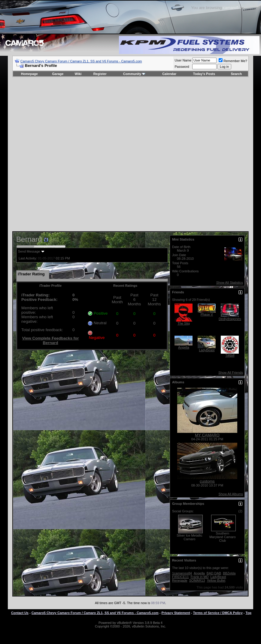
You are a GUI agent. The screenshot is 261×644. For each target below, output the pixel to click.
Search (237, 74)
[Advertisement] (126, 154)
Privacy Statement (176, 613)
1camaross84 (182, 573)
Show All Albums (231, 494)
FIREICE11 (181, 577)
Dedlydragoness (231, 319)
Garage (58, 74)
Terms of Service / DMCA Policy (218, 613)
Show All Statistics (230, 283)
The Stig (184, 323)
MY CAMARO (207, 435)
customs (207, 481)
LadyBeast (207, 350)
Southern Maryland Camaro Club (222, 537)
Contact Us (20, 613)
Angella (184, 347)
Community (134, 74)
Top (249, 613)
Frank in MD (200, 577)
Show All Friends (231, 373)
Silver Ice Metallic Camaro (190, 537)
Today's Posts (204, 74)
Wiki (78, 74)
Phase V (207, 314)
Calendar (169, 74)
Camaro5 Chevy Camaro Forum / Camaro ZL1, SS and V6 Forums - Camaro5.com (81, 61)
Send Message (29, 251)
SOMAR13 (197, 580)
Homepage (29, 74)
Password (182, 67)
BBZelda (229, 573)
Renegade (180, 580)
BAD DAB (214, 573)
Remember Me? (233, 61)
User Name (183, 60)
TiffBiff (230, 355)
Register (100, 74)
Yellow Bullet (216, 580)
